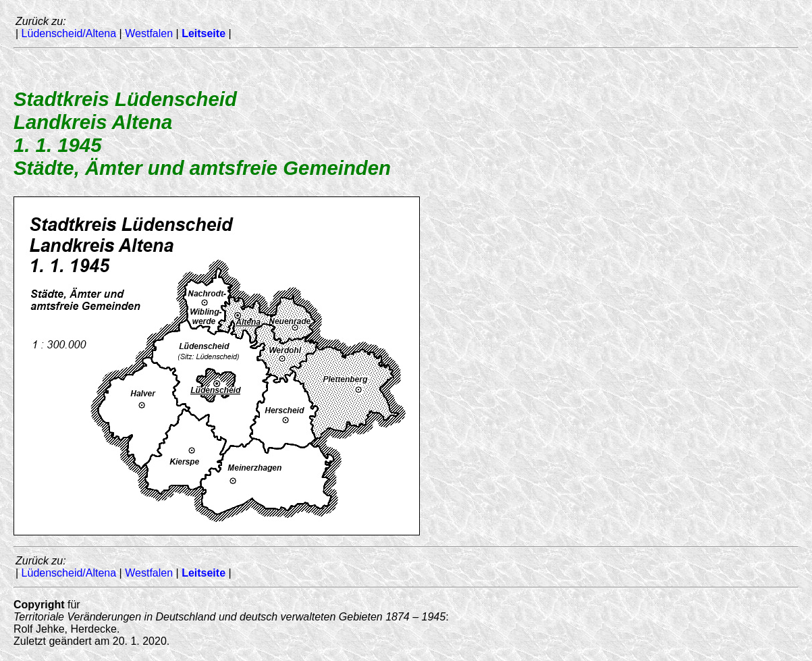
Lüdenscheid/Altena (69, 33)
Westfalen (149, 33)
